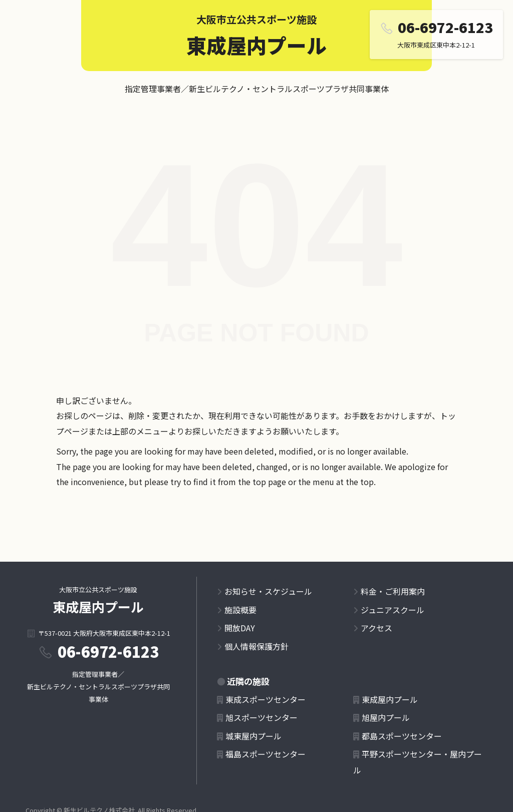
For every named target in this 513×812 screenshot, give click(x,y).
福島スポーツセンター (266, 754)
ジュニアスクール (393, 610)
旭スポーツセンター (262, 717)
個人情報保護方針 (256, 646)
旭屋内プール (386, 717)
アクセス (376, 628)
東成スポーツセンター (266, 699)
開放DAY (240, 628)
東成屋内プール (256, 45)
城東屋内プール (253, 736)
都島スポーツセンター (402, 736)
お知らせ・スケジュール (268, 591)
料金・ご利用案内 (393, 591)
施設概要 (240, 610)
